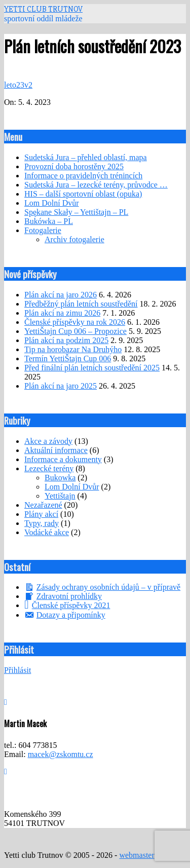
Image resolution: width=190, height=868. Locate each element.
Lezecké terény (49, 468)
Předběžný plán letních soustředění (81, 304)
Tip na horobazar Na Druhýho (73, 349)
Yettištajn (60, 496)
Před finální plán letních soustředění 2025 (92, 368)
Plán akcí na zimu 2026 (62, 313)
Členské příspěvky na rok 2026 (75, 322)
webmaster (137, 855)
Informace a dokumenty (63, 459)
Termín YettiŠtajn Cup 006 (68, 358)
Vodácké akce (47, 532)
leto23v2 (18, 85)
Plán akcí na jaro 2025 (61, 386)
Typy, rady (42, 523)
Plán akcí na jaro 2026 (61, 295)
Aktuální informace (56, 450)
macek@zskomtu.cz (61, 754)
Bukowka (60, 478)
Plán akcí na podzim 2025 (66, 340)
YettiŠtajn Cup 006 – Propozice (75, 331)
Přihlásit (17, 670)
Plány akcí (41, 514)
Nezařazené (43, 505)
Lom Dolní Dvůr (72, 487)
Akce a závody (48, 441)
